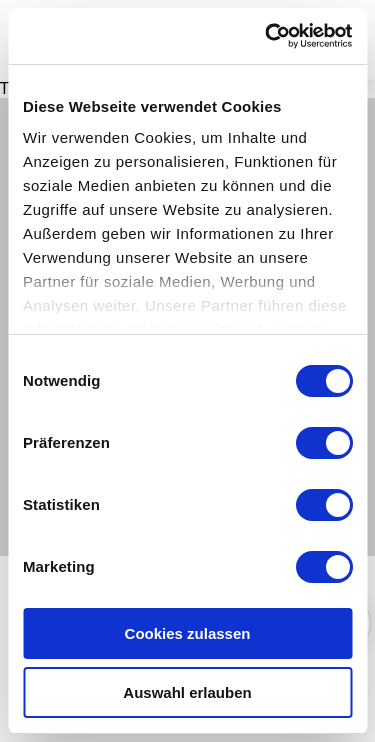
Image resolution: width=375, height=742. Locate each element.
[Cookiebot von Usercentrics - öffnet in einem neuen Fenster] (267, 36)
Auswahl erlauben (187, 692)
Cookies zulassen (188, 633)
